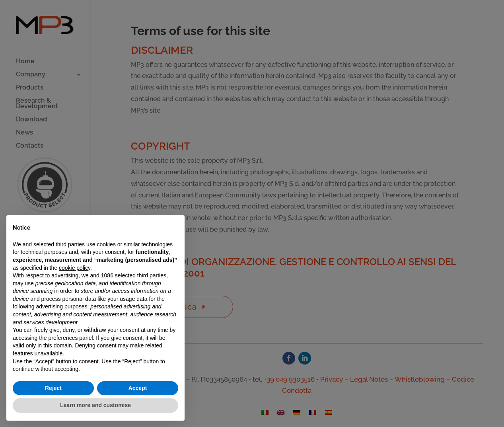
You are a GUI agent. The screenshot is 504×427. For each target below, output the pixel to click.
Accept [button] (138, 388)
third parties (152, 275)
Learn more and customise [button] (95, 405)
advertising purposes (61, 306)
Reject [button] (53, 388)
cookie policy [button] (75, 268)
